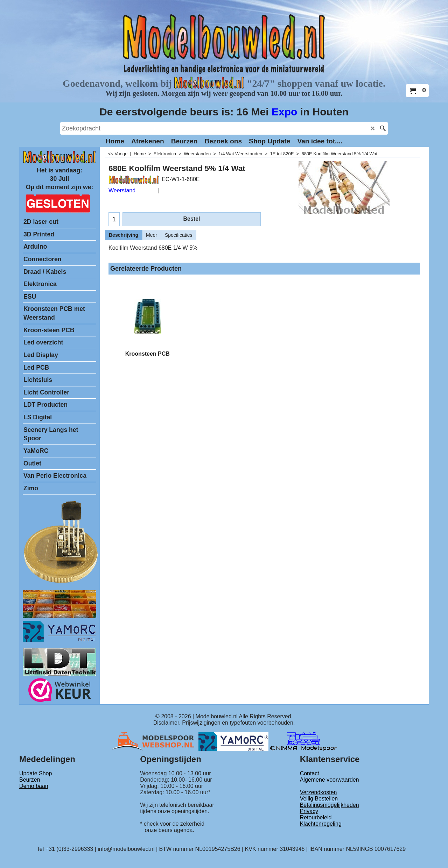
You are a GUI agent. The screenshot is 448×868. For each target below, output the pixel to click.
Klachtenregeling (321, 824)
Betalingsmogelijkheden (330, 805)
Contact (310, 773)
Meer (152, 235)
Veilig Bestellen (319, 799)
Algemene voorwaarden (330, 780)
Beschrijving (124, 235)
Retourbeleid (316, 817)
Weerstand (122, 190)
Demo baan (34, 786)
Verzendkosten (318, 792)
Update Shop (36, 773)
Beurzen (30, 780)
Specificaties (179, 235)
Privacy (309, 811)
